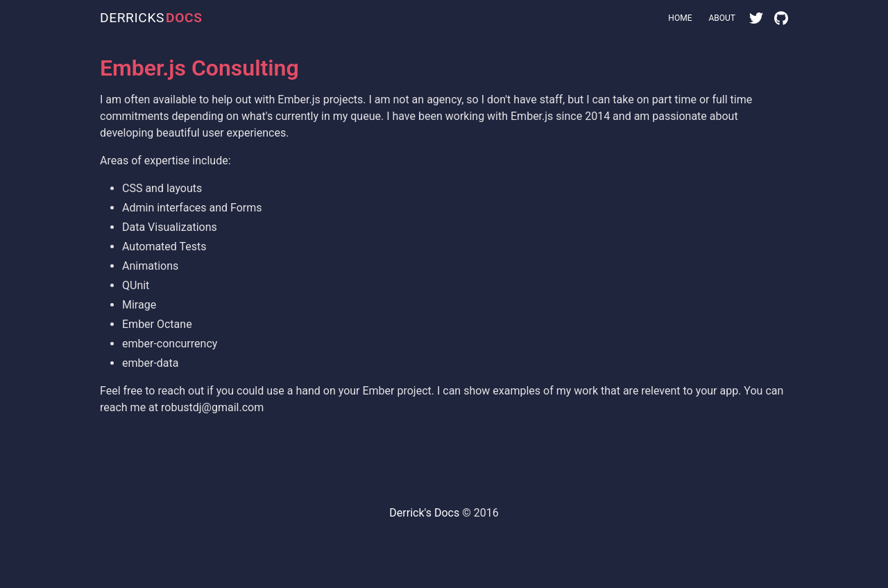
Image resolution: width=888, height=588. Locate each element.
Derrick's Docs (424, 513)
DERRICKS (151, 18)
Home (680, 18)
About (722, 18)
